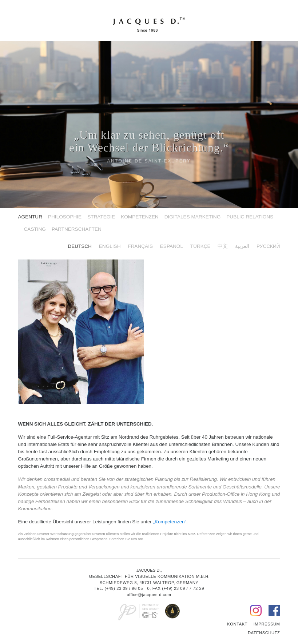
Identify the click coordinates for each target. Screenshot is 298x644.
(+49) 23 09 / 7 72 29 (183, 588)
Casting (35, 229)
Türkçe (200, 246)
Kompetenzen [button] (140, 217)
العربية (242, 246)
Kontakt (237, 624)
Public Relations (250, 217)
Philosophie (65, 217)
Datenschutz (264, 633)
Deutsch (80, 246)
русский (268, 246)
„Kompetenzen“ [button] (170, 522)
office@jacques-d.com (149, 595)
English (110, 246)
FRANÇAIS (140, 246)
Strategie (101, 217)
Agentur (30, 217)
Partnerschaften (77, 229)
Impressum (267, 624)
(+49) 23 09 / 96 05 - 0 (127, 588)
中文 (223, 246)
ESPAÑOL (172, 246)
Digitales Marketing (193, 217)
